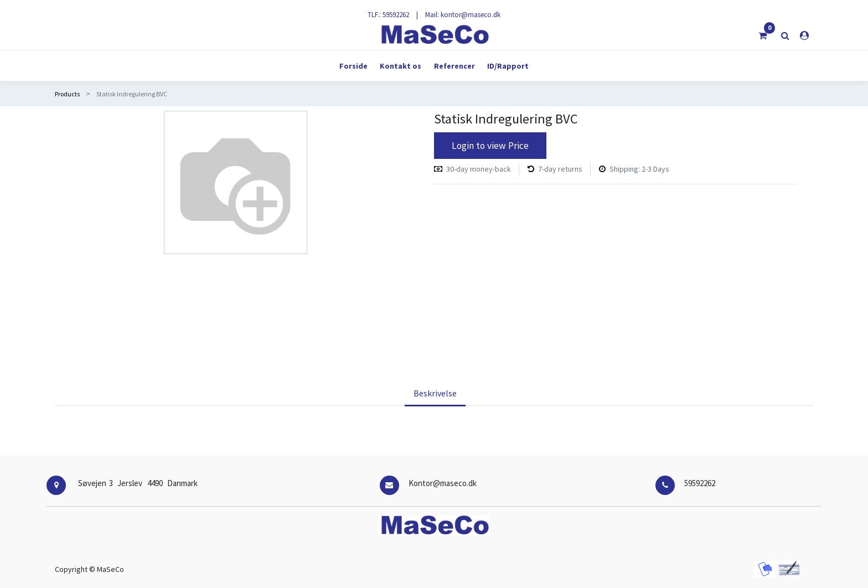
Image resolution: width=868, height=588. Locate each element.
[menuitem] (353, 66)
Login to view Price (490, 146)
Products (67, 94)
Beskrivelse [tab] (435, 393)
